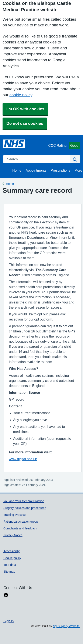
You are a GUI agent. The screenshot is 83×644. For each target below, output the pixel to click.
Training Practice (15, 515)
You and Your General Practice (24, 501)
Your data (10, 565)
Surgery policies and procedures (25, 508)
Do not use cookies (25, 123)
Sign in (8, 621)
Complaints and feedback (20, 528)
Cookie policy (12, 558)
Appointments (36, 170)
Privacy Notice (13, 535)
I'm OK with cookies (25, 109)
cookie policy (21, 95)
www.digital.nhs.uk (23, 459)
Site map (9, 572)
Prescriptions (60, 170)
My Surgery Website (66, 626)
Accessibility (11, 551)
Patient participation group (21, 522)
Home (17, 170)
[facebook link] (6, 595)
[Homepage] (14, 144)
